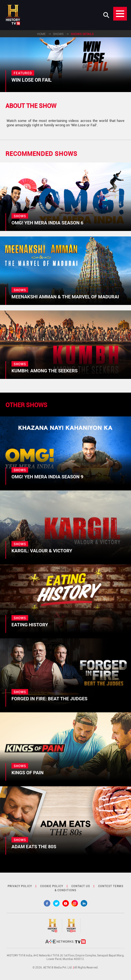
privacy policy (20, 886)
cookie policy (52, 886)
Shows (58, 34)
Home (41, 34)
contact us (81, 886)
